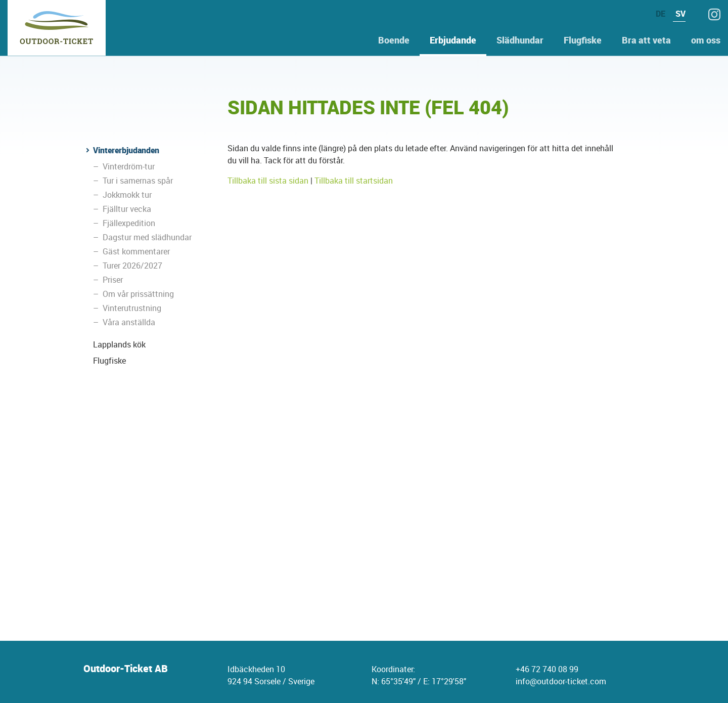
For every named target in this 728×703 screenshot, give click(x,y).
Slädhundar (520, 40)
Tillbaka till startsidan (354, 181)
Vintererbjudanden (126, 150)
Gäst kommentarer (136, 251)
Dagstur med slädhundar (147, 237)
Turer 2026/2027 (132, 266)
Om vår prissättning (138, 294)
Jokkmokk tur (127, 195)
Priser (113, 280)
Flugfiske (583, 40)
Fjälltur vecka (127, 209)
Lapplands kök (119, 344)
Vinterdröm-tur (129, 166)
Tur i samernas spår (138, 181)
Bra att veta (646, 40)
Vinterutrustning (132, 308)
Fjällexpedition (129, 223)
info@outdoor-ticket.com (561, 681)
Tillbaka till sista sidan (268, 181)
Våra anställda (129, 322)
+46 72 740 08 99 (547, 669)
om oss (706, 40)
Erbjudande (453, 40)
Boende (394, 40)
